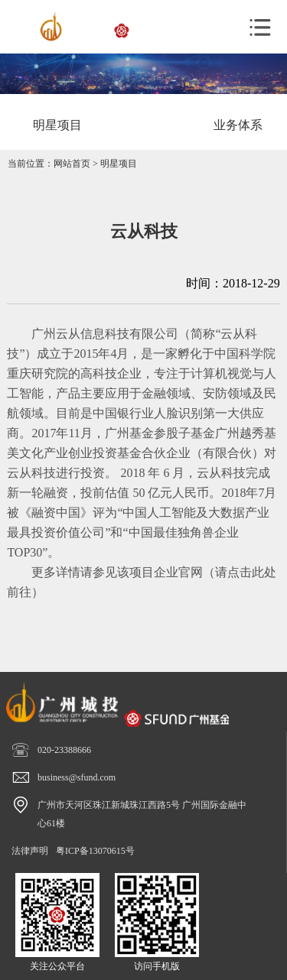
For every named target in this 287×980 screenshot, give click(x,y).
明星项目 (119, 164)
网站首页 (72, 164)
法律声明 (30, 851)
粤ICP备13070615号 (95, 851)
